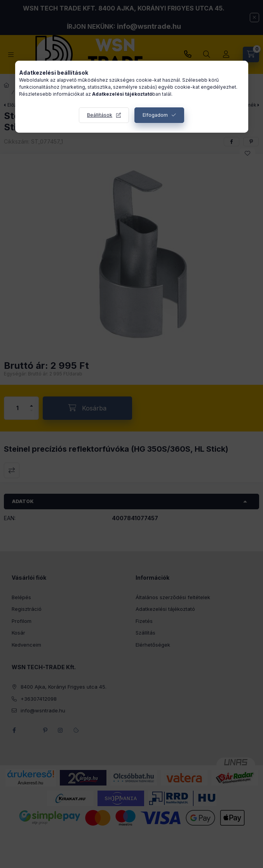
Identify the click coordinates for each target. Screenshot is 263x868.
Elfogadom (155, 115)
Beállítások (100, 115)
